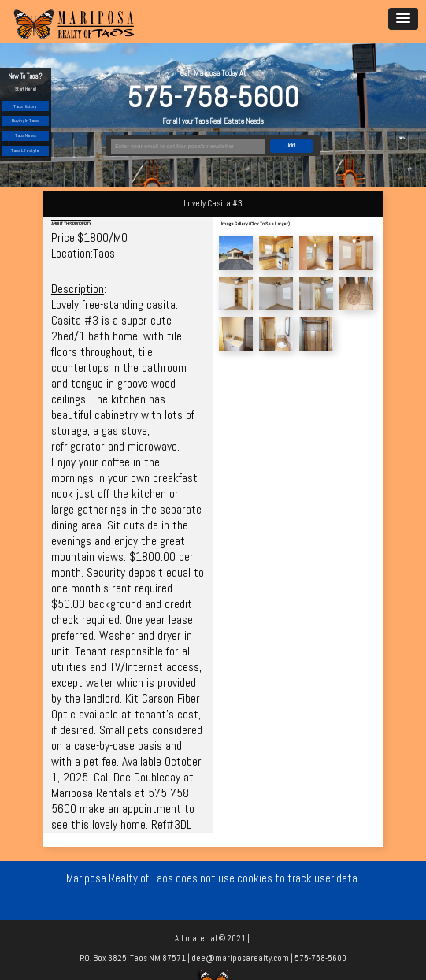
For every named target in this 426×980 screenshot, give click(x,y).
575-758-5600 (213, 97)
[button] (403, 19)
